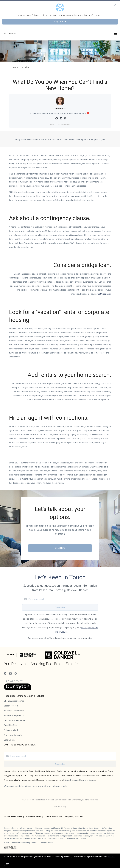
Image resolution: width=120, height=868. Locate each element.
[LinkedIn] (10, 674)
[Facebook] (5, 674)
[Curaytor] (18, 689)
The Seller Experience (14, 715)
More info (111, 857)
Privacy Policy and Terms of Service (79, 780)
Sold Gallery (10, 740)
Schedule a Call (11, 730)
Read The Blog (11, 725)
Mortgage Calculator (14, 735)
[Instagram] (16, 674)
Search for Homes (12, 706)
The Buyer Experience (14, 711)
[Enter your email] (63, 599)
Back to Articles (21, 67)
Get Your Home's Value (14, 720)
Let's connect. (105, 294)
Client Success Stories (14, 701)
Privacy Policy (60, 806)
